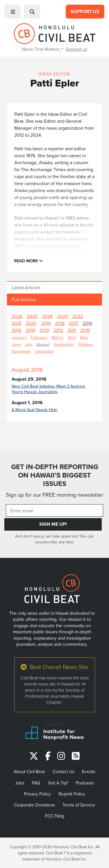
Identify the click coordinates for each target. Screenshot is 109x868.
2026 (17, 316)
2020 (31, 323)
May (84, 337)
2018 (60, 323)
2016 (87, 323)
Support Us (85, 11)
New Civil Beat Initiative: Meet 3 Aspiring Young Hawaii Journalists (48, 389)
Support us (76, 49)
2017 (74, 323)
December (45, 351)
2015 (16, 330)
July (29, 344)
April (72, 337)
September (64, 344)
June (16, 344)
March (58, 337)
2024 (47, 316)
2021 (16, 323)
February (39, 337)
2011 (72, 330)
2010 (85, 330)
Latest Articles (26, 287)
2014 (30, 330)
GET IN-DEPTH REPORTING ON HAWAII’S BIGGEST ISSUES (55, 475)
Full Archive (24, 299)
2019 (46, 323)
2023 (62, 316)
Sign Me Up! (53, 524)
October (86, 344)
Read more (28, 261)
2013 (44, 330)
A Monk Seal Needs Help (34, 409)
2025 (32, 316)
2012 (58, 330)
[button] (13, 12)
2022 (77, 316)
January (19, 337)
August (43, 344)
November (21, 351)
